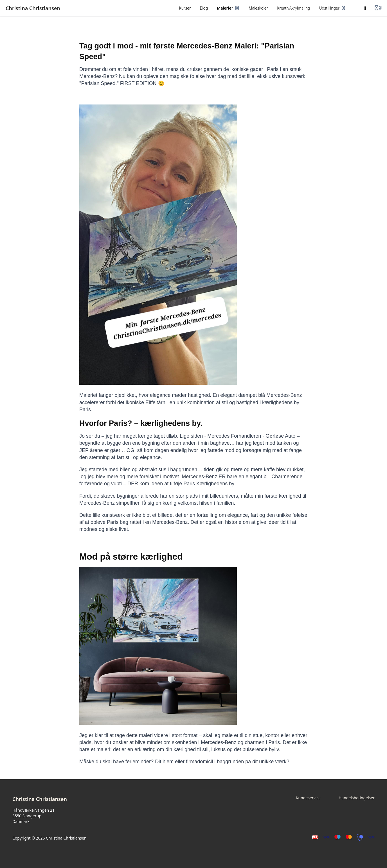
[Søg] (365, 8)
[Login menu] (378, 8)
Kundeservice (308, 798)
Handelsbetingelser (357, 798)
